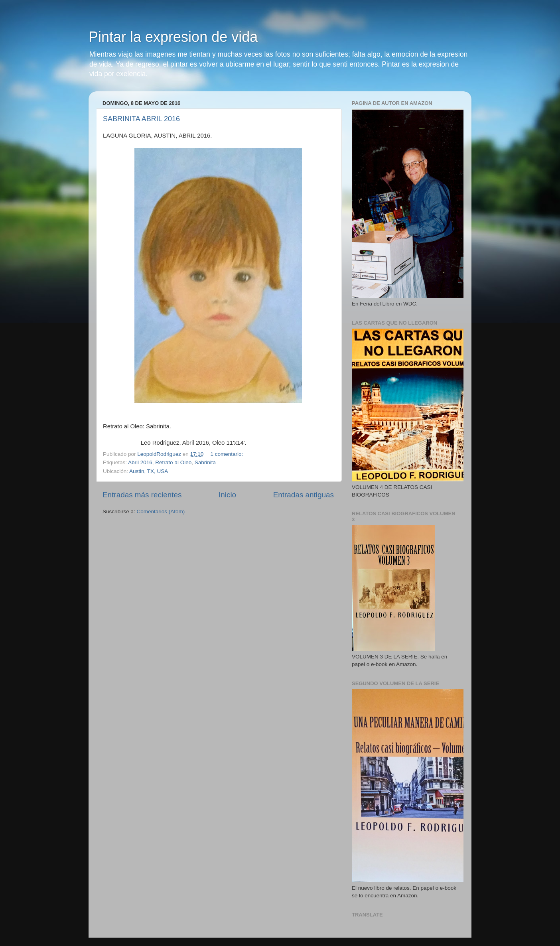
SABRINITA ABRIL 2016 (141, 119)
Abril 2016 (140, 462)
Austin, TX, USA (149, 471)
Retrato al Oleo (173, 462)
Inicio (227, 495)
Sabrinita (205, 462)
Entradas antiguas (304, 495)
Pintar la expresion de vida (173, 37)
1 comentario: (228, 454)
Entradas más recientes (142, 495)
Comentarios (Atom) (161, 511)
